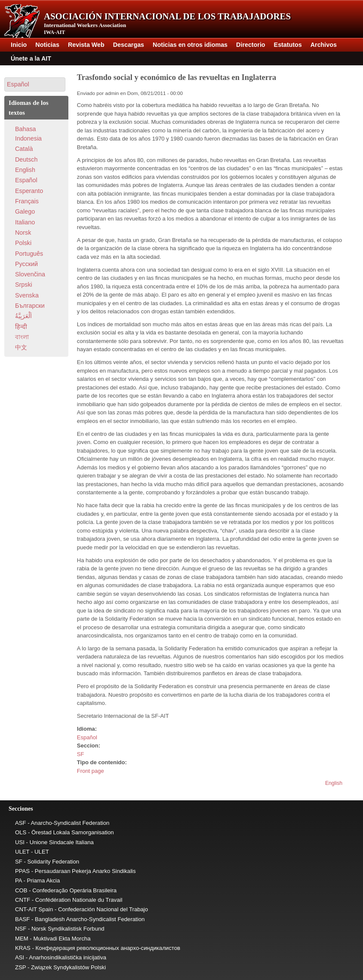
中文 (21, 347)
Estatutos (288, 45)
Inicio (19, 45)
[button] (35, 84)
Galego (25, 211)
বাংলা (22, 337)
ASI (20, 957)
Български (30, 306)
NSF (21, 929)
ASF (21, 823)
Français (27, 201)
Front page (91, 771)
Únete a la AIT (31, 58)
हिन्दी (21, 327)
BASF (22, 919)
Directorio (251, 45)
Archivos (324, 45)
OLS (21, 832)
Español (87, 737)
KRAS (23, 948)
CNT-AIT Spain (34, 909)
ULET (22, 852)
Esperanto (29, 191)
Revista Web (86, 45)
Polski (23, 243)
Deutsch (26, 159)
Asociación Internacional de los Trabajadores (167, 16)
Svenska (27, 295)
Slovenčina (30, 274)
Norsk (23, 233)
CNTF (23, 900)
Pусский (26, 264)
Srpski (24, 285)
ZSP (20, 967)
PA (18, 880)
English (334, 783)
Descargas (129, 45)
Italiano (25, 222)
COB (21, 890)
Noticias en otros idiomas (190, 45)
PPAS (22, 871)
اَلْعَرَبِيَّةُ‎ (23, 316)
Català (24, 149)
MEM (22, 939)
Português (29, 254)
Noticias (47, 45)
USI (20, 842)
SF (81, 754)
